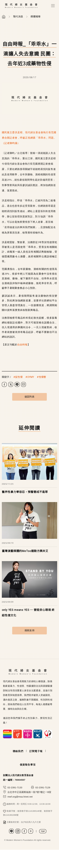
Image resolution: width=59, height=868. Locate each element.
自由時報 (22, 345)
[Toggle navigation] (53, 6)
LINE (11, 831)
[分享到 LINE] (17, 384)
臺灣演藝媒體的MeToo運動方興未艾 (25, 551)
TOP (43, 831)
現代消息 (18, 17)
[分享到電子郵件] (23, 384)
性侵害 (42, 377)
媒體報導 (36, 17)
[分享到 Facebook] (4, 384)
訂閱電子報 (36, 751)
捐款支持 (29, 631)
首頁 (4, 17)
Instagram (18, 831)
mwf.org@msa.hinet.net (20, 797)
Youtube (31, 831)
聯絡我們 (18, 751)
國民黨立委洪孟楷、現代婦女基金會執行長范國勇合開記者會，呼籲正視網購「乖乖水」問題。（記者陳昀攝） (29, 138)
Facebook (24, 831)
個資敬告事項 (28, 765)
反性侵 (19, 377)
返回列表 (29, 397)
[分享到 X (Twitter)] (11, 384)
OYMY (31, 377)
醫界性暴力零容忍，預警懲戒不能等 (25, 492)
